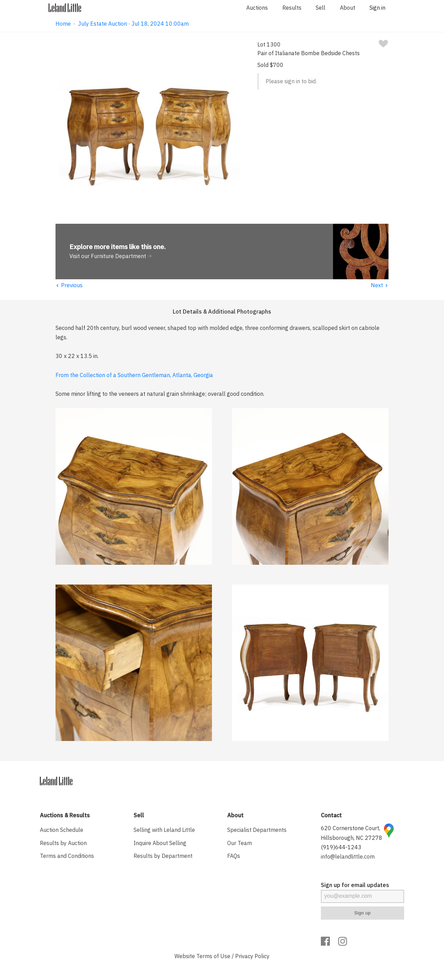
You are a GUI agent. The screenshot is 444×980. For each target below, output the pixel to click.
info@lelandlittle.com (348, 857)
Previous (69, 285)
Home (63, 24)
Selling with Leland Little (164, 830)
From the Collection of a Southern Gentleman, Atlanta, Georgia (134, 375)
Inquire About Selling (160, 843)
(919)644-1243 (341, 847)
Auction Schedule (62, 830)
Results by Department (163, 856)
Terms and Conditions (67, 856)
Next (380, 285)
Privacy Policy (252, 956)
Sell (321, 8)
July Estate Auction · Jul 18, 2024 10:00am (133, 24)
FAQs (234, 856)
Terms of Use (213, 956)
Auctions (257, 8)
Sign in (377, 8)
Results (292, 8)
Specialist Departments (257, 830)
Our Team (240, 843)
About (348, 8)
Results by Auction (63, 843)
